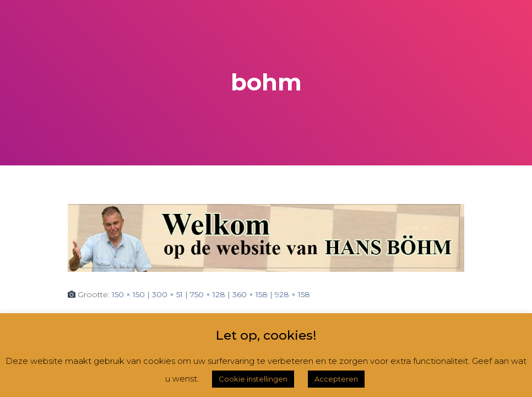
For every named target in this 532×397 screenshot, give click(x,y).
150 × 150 (128, 294)
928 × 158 (292, 294)
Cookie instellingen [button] (253, 379)
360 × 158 (250, 294)
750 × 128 (208, 294)
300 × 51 (167, 294)
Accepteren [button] (336, 379)
